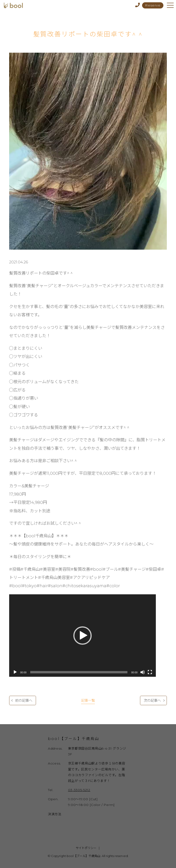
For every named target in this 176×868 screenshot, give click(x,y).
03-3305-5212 (79, 790)
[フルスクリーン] (150, 672)
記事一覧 (88, 700)
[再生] (15, 672)
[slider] (79, 672)
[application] (82, 636)
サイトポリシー (86, 848)
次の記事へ (152, 700)
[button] (82, 636)
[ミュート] (143, 672)
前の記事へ (24, 700)
